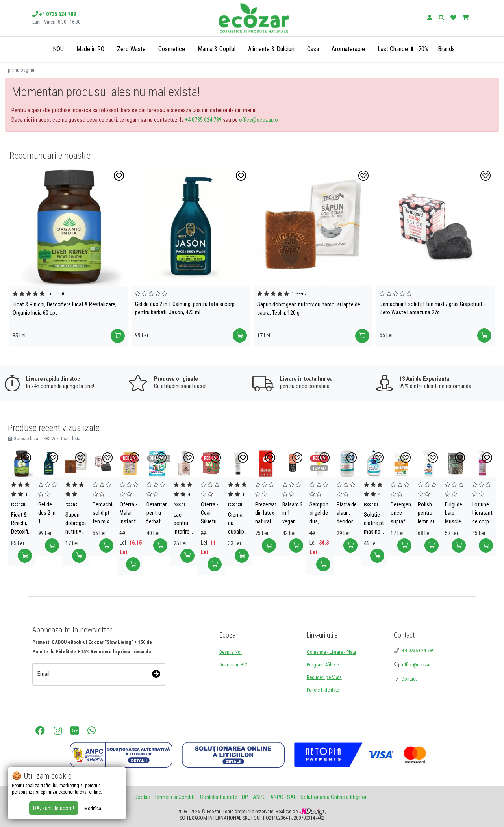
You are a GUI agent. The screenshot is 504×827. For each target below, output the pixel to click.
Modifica (93, 808)
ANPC (259, 797)
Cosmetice (172, 49)
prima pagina (21, 70)
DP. (245, 797)
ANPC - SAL (283, 797)
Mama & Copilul (217, 49)
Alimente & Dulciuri (271, 49)
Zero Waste (131, 49)
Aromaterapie (348, 49)
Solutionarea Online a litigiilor (334, 797)
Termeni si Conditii (175, 797)
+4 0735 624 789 (203, 120)
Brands (446, 49)
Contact (409, 679)
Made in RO (90, 49)
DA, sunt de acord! (54, 808)
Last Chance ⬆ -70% (403, 49)
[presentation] (74, 696)
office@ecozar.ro (258, 120)
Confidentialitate (219, 797)
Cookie (142, 797)
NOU (58, 49)
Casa (313, 49)
